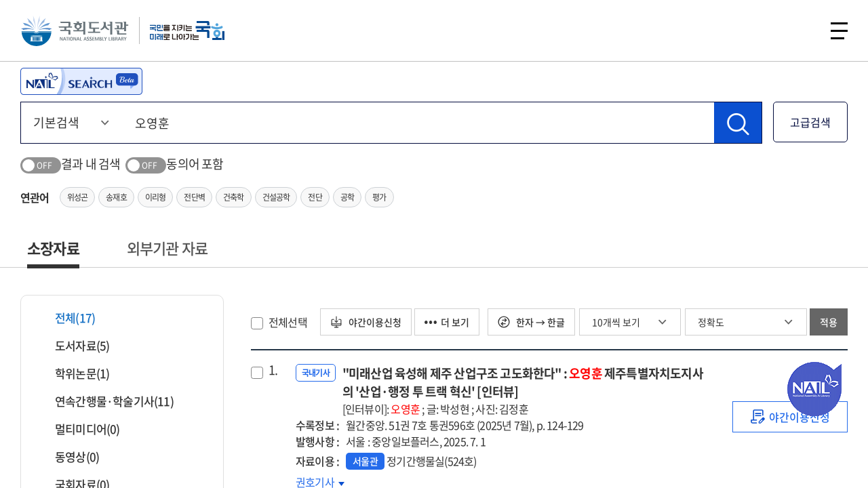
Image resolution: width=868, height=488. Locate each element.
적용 (829, 322)
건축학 (234, 197)
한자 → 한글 (531, 322)
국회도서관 (75, 30)
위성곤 (78, 197)
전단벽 (194, 197)
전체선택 (288, 322)
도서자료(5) (74, 345)
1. (273, 370)
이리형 (156, 197)
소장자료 (53, 248)
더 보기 (447, 322)
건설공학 (276, 197)
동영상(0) (68, 456)
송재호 (116, 197)
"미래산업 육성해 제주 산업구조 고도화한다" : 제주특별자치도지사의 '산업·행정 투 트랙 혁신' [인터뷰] (524, 390)
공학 (347, 197)
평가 (379, 197)
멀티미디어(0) (79, 429)
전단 (315, 197)
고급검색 (810, 122)
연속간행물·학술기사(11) (106, 401)
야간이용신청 (366, 322)
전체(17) (66, 318)
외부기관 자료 (167, 248)
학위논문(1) (74, 373)
